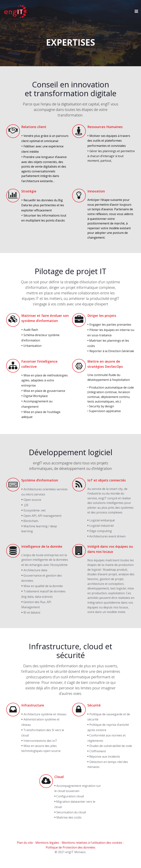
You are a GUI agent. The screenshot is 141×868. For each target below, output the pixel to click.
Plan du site (25, 848)
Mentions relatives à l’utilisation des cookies (92, 848)
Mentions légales (47, 848)
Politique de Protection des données (70, 852)
